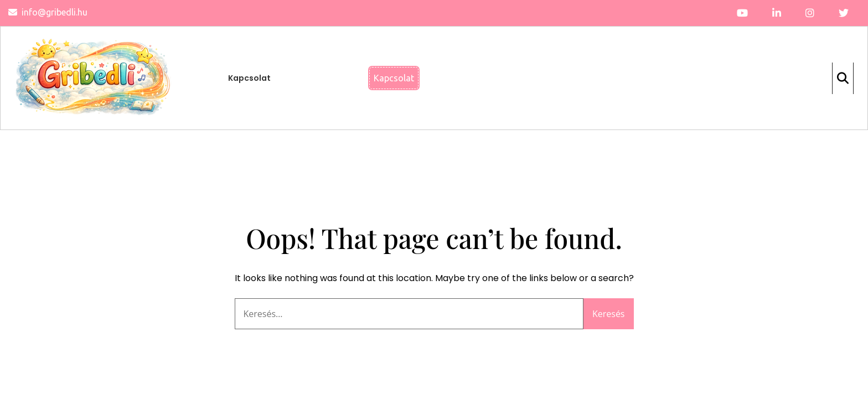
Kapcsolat (249, 78)
